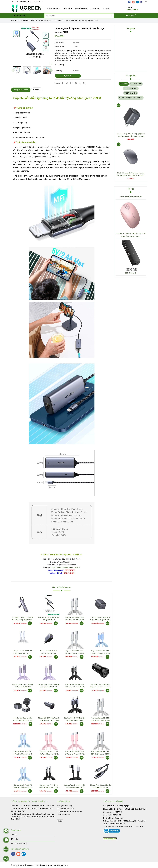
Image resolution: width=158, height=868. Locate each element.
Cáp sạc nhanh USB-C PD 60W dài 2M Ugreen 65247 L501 (23, 753)
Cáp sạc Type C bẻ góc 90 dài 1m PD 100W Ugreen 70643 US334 (75, 786)
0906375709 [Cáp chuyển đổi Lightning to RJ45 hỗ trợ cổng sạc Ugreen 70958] (22, 2)
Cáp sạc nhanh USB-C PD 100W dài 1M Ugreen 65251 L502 (75, 753)
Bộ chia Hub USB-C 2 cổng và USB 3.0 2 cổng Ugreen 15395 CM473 (23, 619)
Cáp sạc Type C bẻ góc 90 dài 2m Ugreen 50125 (49, 618)
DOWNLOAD (95, 8)
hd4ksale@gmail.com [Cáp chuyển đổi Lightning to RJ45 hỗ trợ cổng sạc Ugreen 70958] (35, 2)
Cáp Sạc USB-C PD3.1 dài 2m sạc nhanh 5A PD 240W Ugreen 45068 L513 (75, 719)
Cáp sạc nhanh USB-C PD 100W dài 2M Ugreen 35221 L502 (23, 652)
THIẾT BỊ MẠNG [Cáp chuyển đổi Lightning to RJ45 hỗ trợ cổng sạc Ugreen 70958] (131, 93)
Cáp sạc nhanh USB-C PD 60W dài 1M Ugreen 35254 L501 (49, 786)
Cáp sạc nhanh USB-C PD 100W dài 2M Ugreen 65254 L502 (100, 652)
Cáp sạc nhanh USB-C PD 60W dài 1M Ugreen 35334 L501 (23, 786)
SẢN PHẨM (15, 839)
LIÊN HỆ (106, 8)
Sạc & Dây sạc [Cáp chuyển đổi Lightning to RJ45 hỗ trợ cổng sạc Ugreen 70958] (46, 20)
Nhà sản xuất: (60, 43)
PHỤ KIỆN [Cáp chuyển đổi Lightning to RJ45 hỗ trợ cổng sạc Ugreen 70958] (35, 20)
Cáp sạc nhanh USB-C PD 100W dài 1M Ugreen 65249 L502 (75, 686)
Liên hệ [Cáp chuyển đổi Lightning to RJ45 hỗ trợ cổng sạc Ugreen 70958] (68, 76)
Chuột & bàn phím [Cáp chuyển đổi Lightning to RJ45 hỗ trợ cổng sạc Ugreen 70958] (131, 88)
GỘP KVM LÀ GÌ (131, 273)
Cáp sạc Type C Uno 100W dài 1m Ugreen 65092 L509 (49, 686)
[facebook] (130, 2)
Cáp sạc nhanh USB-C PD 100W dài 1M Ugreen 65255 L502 (75, 619)
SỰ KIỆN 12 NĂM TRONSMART (131, 197)
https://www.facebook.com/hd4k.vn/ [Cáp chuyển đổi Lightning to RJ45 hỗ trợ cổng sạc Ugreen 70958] (65, 568)
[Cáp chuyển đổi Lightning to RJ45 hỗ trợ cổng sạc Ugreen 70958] (27, 8)
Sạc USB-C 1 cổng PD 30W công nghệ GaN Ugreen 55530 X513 (100, 619)
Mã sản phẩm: (60, 46)
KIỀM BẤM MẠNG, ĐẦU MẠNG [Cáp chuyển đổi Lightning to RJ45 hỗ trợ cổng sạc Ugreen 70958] (131, 98)
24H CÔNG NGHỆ (81, 8)
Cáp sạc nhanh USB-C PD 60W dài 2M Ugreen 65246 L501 (49, 753)
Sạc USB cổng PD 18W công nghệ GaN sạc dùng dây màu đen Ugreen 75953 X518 (131, 135)
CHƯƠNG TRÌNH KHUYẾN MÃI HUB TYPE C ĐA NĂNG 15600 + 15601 (131, 235)
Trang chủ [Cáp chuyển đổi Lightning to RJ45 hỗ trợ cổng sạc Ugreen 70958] (14, 20)
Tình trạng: (59, 71)
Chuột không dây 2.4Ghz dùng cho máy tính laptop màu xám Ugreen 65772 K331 (131, 174)
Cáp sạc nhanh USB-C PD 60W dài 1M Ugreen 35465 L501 (100, 753)
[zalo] (138, 2)
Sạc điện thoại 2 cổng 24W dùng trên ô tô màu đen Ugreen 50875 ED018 (100, 686)
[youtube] (134, 2)
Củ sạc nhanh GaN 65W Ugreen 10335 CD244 (49, 652)
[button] (144, 2)
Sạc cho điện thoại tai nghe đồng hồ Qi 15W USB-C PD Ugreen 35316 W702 (23, 719)
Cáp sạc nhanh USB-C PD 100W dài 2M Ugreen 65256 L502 (75, 652)
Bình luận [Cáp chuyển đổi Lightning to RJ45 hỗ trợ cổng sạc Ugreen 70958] (37, 90)
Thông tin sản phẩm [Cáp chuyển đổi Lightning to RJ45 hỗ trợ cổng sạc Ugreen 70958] (21, 90)
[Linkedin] (71, 83)
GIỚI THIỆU (68, 8)
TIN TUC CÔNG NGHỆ (19, 843)
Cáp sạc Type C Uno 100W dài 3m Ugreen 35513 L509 (100, 786)
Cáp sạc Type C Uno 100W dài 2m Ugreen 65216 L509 (23, 686)
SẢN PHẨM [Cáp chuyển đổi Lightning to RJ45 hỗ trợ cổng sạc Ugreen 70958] (25, 20)
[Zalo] (86, 83)
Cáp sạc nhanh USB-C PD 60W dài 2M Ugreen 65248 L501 (100, 719)
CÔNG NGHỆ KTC (54, 8)
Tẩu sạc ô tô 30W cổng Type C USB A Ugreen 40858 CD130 (49, 719)
